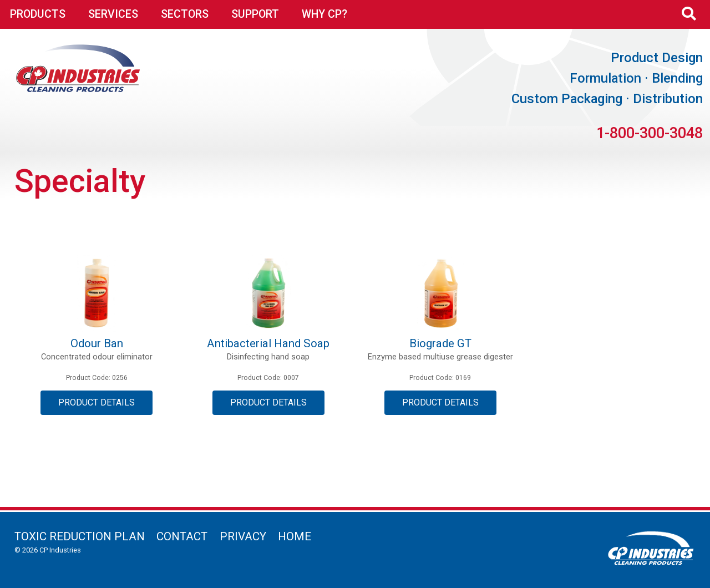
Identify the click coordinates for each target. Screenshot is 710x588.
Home (295, 536)
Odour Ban (97, 343)
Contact (182, 536)
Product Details (97, 402)
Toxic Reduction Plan (80, 536)
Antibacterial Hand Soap (268, 343)
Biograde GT (440, 343)
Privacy (243, 536)
